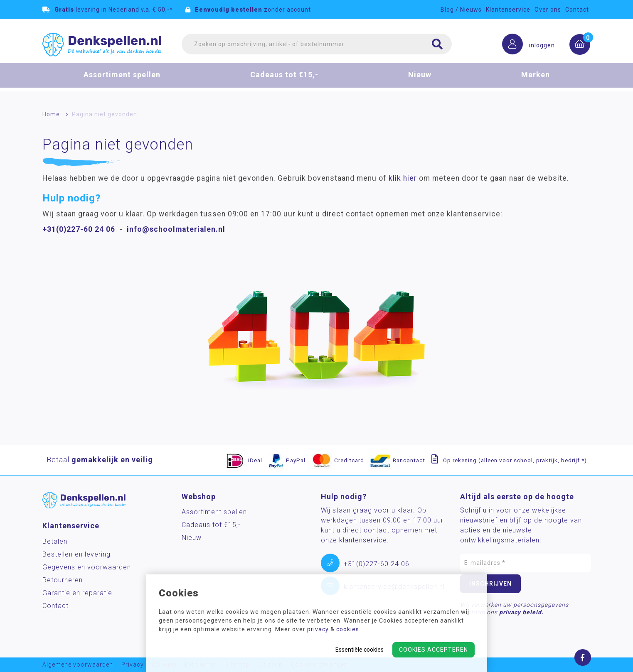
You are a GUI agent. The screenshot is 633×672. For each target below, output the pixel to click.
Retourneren (63, 580)
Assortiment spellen (122, 80)
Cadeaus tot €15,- (284, 80)
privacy (318, 629)
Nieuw (420, 80)
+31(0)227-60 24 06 (79, 229)
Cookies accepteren (433, 650)
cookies (348, 629)
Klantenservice (508, 10)
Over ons (548, 10)
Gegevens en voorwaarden (87, 567)
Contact (577, 10)
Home (51, 114)
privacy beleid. (521, 612)
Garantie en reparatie (77, 593)
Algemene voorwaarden (78, 665)
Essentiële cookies (360, 650)
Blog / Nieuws (461, 10)
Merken (536, 80)
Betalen (55, 541)
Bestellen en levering (76, 554)
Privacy (133, 665)
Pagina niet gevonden (105, 114)
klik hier (403, 178)
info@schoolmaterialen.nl (176, 229)
